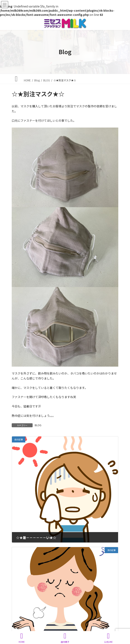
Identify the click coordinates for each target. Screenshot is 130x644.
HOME (22, 638)
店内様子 (65, 638)
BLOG (38, 425)
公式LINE (108, 638)
